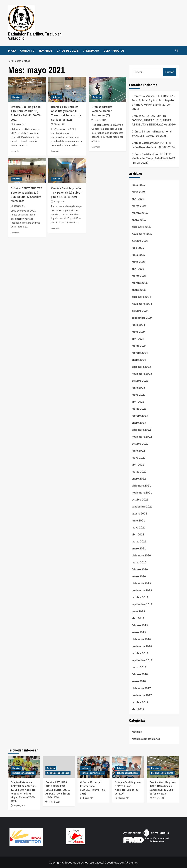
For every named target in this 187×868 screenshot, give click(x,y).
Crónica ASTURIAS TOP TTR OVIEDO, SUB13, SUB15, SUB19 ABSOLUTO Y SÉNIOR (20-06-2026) (154, 120)
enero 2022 (139, 478)
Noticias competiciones (146, 739)
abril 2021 (138, 534)
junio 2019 (138, 611)
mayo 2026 (139, 192)
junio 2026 (138, 185)
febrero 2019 (140, 625)
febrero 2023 (140, 415)
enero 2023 (139, 422)
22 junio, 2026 (54, 802)
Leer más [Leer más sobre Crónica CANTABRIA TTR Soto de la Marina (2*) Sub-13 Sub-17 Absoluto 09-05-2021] (15, 232)
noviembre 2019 (142, 590)
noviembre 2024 (142, 303)
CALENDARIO (91, 50)
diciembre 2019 (141, 583)
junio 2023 (138, 387)
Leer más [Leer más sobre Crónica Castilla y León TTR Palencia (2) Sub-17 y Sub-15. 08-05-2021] (55, 228)
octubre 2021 (140, 499)
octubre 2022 (140, 443)
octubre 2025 (140, 241)
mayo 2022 (139, 457)
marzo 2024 (139, 345)
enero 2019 (139, 632)
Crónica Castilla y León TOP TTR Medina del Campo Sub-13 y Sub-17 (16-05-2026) (153, 158)
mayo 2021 (139, 527)
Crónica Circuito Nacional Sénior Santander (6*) (102, 111)
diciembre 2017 (141, 688)
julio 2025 (138, 248)
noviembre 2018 (142, 646)
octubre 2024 (140, 310)
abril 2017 (138, 709)
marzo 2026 (139, 206)
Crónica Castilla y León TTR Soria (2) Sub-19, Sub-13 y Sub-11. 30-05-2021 (26, 113)
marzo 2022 (139, 471)
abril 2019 (138, 618)
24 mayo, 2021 (100, 120)
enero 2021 (139, 548)
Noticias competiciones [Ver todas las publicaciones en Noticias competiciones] (23, 773)
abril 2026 (138, 199)
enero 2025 (139, 290)
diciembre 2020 (141, 555)
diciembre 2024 (141, 297)
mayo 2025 (139, 262)
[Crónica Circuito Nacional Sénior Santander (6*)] (108, 89)
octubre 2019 (140, 597)
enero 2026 (139, 220)
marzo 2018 (139, 667)
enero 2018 (139, 681)
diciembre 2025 (141, 227)
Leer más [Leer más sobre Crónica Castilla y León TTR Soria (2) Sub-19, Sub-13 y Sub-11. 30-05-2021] (15, 151)
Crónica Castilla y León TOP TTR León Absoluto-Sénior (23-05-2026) (154, 145)
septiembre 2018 (142, 660)
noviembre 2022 (142, 436)
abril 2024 (138, 338)
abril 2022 (138, 464)
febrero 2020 (140, 569)
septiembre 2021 (142, 506)
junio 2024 (138, 324)
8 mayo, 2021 (59, 201)
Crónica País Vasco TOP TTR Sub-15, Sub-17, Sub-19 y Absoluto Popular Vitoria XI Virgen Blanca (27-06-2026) (154, 102)
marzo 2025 (139, 276)
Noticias (137, 731)
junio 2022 (138, 450)
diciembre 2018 (141, 639)
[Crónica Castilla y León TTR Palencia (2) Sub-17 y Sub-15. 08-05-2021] (67, 171)
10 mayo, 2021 (20, 206)
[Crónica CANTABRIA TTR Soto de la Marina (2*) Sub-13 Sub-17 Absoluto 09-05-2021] (27, 171)
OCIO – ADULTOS (114, 50)
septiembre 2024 (142, 317)
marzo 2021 (139, 541)
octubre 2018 (140, 653)
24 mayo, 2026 (124, 798)
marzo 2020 (139, 562)
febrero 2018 (140, 674)
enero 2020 (139, 576)
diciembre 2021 (141, 485)
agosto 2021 (139, 513)
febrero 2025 (140, 283)
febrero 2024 (140, 352)
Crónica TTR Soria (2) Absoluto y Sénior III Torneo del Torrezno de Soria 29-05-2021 (66, 113)
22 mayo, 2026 (158, 798)
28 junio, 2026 (19, 805)
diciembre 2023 (141, 366)
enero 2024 (139, 359)
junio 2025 (138, 255)
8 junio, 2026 (88, 798)
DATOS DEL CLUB (68, 50)
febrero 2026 (140, 213)
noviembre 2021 (142, 492)
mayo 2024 (139, 331)
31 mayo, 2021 (20, 124)
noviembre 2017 (142, 695)
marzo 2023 (139, 408)
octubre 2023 (140, 380)
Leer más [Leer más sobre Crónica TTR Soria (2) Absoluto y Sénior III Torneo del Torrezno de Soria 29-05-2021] (55, 151)
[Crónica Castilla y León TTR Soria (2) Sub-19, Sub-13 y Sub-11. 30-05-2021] (27, 89)
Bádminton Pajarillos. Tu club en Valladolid (35, 36)
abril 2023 (138, 401)
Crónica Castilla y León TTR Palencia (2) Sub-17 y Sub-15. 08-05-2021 (66, 192)
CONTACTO (27, 50)
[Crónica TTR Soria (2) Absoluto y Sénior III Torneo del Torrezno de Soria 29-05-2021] (67, 89)
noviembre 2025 (142, 234)
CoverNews (112, 862)
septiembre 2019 (142, 604)
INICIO (12, 50)
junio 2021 (138, 520)
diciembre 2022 (141, 429)
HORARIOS (46, 50)
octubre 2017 (140, 702)
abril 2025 (138, 269)
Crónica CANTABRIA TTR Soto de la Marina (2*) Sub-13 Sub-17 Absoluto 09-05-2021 (27, 194)
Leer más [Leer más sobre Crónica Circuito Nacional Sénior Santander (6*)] (96, 146)
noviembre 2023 (142, 373)
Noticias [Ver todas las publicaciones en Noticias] (16, 97)
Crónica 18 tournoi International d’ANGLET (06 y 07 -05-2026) (152, 133)
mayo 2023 (139, 394)
